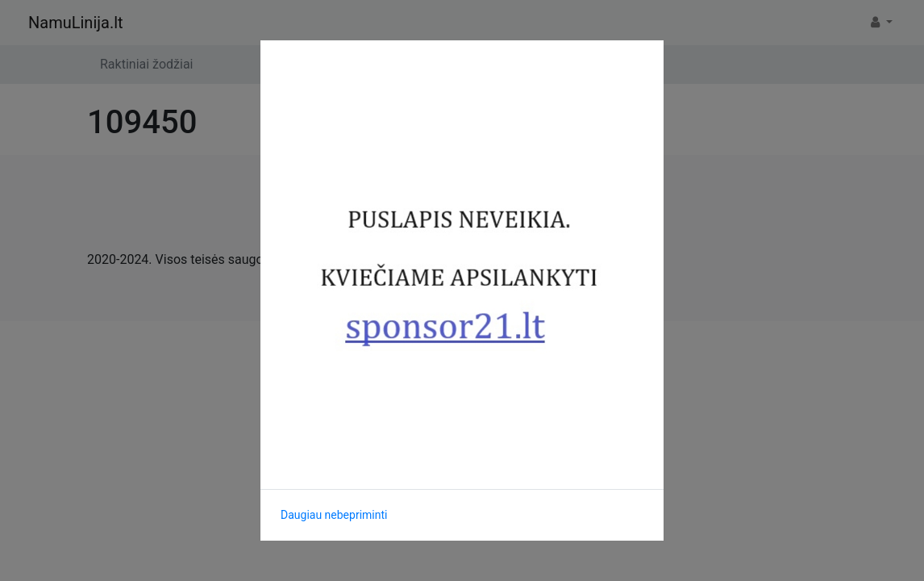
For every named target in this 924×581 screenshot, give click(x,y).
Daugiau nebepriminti (334, 515)
